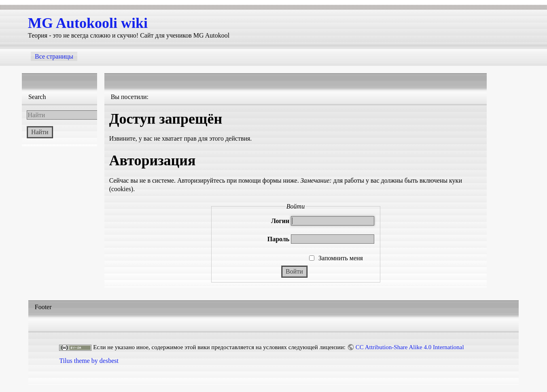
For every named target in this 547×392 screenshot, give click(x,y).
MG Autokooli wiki (88, 23)
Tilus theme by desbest (89, 361)
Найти (40, 132)
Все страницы (54, 56)
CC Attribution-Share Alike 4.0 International (410, 347)
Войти (294, 271)
